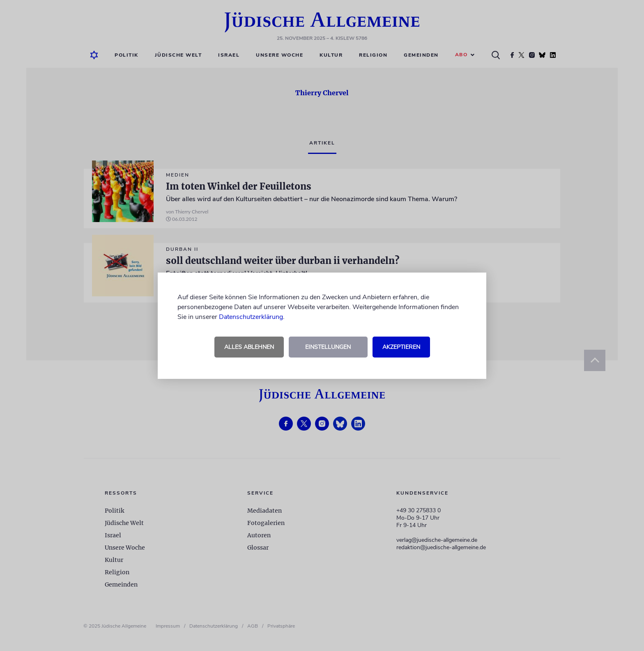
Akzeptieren (401, 347)
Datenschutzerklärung (251, 317)
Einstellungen (328, 347)
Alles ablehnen (249, 347)
